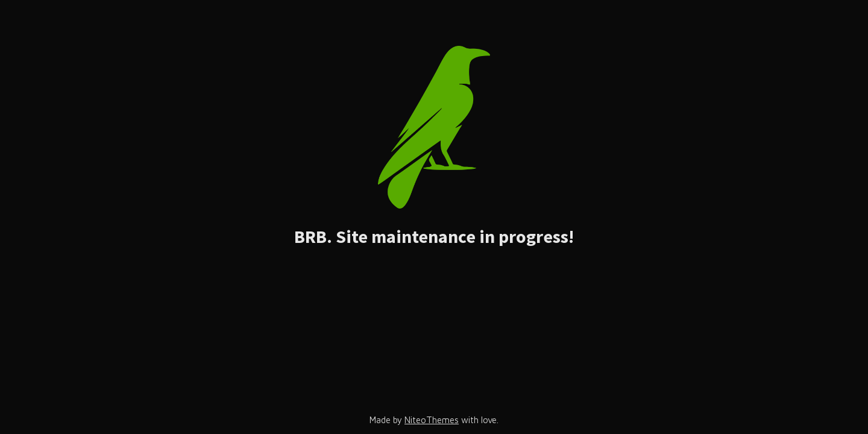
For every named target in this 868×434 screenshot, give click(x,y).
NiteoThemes (432, 420)
